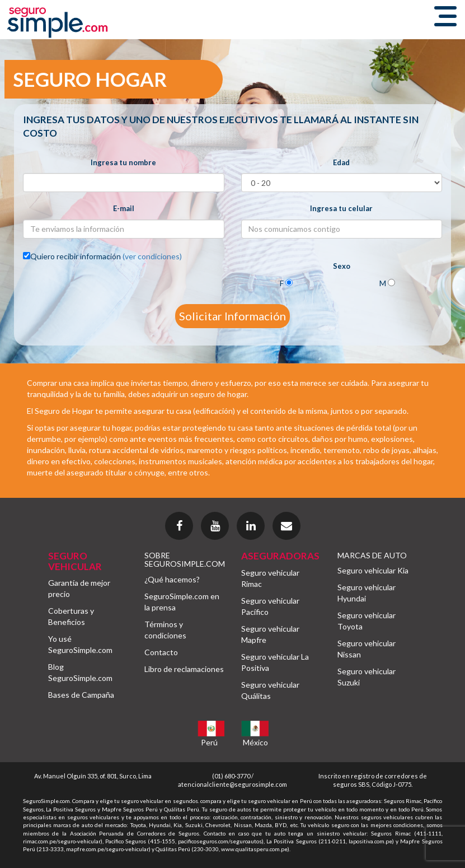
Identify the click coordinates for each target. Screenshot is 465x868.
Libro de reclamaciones (184, 669)
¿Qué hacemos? (172, 579)
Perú (209, 742)
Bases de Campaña (81, 695)
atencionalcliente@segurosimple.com (232, 784)
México (255, 742)
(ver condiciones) (152, 256)
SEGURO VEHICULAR (75, 561)
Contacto (161, 652)
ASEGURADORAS (280, 556)
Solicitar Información (232, 316)
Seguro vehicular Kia (373, 570)
